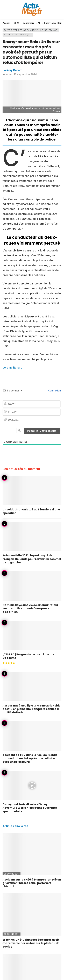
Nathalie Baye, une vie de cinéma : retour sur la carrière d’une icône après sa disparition (30, 609)
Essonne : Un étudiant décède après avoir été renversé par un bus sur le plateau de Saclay (31, 943)
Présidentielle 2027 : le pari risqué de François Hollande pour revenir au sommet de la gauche (32, 559)
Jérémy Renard (12, 70)
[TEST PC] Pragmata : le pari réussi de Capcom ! (28, 656)
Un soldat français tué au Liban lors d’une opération (31, 511)
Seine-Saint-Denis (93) (18, 35)
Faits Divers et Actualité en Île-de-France (31, 30)
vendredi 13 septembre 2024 (20, 74)
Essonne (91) (12, 874)
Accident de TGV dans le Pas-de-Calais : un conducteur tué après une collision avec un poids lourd (30, 758)
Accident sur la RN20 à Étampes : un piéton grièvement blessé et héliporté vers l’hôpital (32, 883)
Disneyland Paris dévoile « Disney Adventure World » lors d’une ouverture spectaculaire (30, 808)
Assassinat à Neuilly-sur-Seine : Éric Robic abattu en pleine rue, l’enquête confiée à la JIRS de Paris (31, 709)
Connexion (54, 391)
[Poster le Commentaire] (42, 431)
